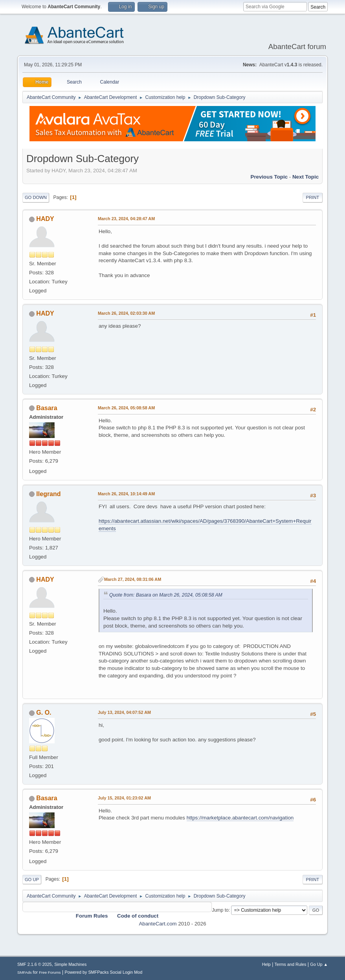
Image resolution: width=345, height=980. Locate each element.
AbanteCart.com (158, 924)
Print (313, 197)
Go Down (36, 197)
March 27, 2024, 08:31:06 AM (133, 579)
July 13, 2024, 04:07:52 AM (124, 712)
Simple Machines (70, 964)
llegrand (48, 494)
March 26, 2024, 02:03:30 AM (126, 313)
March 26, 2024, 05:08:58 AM (126, 408)
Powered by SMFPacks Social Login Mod (103, 972)
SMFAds (25, 972)
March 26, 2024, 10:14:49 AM (126, 494)
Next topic (306, 177)
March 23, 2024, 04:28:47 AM (126, 219)
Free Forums (50, 972)
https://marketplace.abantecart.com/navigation (240, 818)
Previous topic (269, 177)
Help (266, 964)
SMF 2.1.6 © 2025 (35, 964)
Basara (47, 408)
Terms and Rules (291, 964)
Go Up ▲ (319, 964)
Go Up (32, 880)
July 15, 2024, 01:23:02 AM (124, 798)
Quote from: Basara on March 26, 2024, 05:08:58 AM (166, 595)
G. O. (44, 713)
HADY (45, 219)
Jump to (220, 910)
